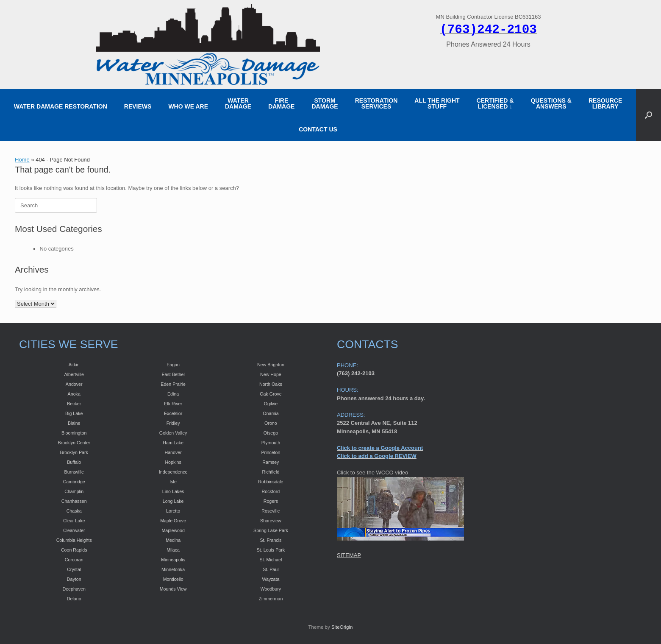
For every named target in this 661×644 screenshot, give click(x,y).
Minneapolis (173, 560)
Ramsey (271, 462)
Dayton (74, 579)
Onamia (271, 413)
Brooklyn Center (74, 443)
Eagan (173, 365)
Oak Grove (271, 394)
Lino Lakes (173, 491)
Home (22, 160)
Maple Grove (173, 521)
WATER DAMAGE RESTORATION (61, 106)
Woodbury (271, 589)
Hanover (173, 452)
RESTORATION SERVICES (376, 103)
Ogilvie (271, 404)
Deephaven (74, 589)
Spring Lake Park (271, 530)
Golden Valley (173, 433)
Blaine (74, 423)
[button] (649, 115)
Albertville (74, 374)
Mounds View (173, 589)
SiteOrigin (342, 627)
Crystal (74, 569)
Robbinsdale (271, 482)
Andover (74, 384)
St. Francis (271, 540)
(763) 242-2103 (356, 373)
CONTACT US (318, 129)
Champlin (74, 491)
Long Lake (173, 501)
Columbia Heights (74, 540)
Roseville (271, 511)
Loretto (173, 511)
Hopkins (173, 462)
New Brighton (271, 365)
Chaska (74, 511)
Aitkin (74, 365)
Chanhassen (74, 501)
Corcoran (74, 560)
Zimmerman (271, 599)
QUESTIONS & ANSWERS (551, 103)
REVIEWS (138, 106)
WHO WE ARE (188, 106)
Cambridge (74, 482)
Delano (74, 599)
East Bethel (173, 374)
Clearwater (74, 530)
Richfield (271, 472)
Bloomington (74, 433)
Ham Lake (173, 443)
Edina (173, 394)
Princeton (271, 452)
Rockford (271, 491)
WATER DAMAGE (238, 103)
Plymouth (271, 443)
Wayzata (271, 579)
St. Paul (271, 569)
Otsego (271, 433)
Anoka (74, 394)
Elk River (173, 404)
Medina (173, 540)
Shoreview (271, 521)
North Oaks (271, 384)
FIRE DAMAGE (281, 103)
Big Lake (74, 413)
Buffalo (74, 462)
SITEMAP (349, 555)
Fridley (173, 423)
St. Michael (271, 560)
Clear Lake (74, 521)
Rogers (271, 501)
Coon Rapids (74, 550)
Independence (173, 472)
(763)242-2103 (488, 30)
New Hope (271, 374)
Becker (74, 404)
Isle (173, 482)
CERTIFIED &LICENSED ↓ (495, 103)
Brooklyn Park (74, 452)
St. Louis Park (271, 550)
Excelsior (173, 413)
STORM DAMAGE (325, 103)
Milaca (173, 550)
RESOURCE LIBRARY (605, 103)
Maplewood (173, 530)
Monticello (173, 579)
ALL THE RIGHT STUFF (437, 103)
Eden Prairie (173, 384)
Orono (271, 423)
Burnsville (74, 472)
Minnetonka (173, 569)
